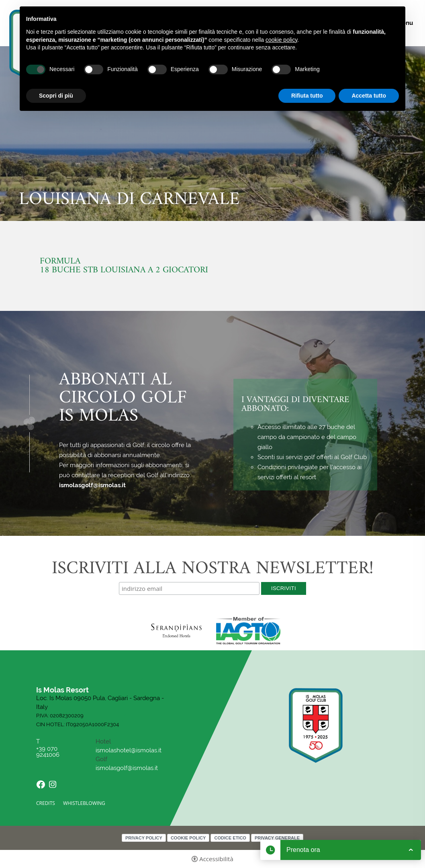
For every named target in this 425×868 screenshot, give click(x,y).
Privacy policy (144, 838)
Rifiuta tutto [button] (307, 96)
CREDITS (46, 803)
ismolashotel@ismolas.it (129, 750)
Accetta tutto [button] (369, 96)
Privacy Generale (277, 838)
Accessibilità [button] (216, 859)
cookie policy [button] (281, 40)
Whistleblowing (84, 803)
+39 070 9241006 (49, 752)
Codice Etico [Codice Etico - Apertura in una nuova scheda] (230, 838)
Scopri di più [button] (56, 96)
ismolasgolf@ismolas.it (92, 485)
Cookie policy (188, 838)
